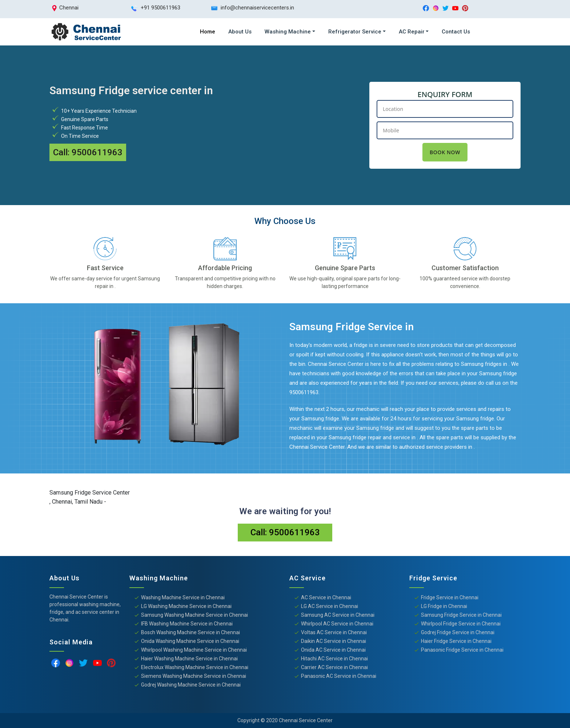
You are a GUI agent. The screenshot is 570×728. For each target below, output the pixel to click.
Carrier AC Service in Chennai (334, 667)
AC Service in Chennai (326, 597)
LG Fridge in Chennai (444, 606)
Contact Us (456, 32)
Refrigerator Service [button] (355, 32)
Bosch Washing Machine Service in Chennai (190, 632)
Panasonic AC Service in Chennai (339, 676)
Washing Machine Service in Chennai (183, 597)
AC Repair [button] (412, 32)
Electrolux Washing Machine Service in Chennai (195, 667)
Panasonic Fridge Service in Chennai (462, 650)
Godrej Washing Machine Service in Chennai (191, 685)
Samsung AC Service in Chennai (338, 615)
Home (208, 32)
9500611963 (97, 152)
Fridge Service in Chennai (450, 597)
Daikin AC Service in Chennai (334, 641)
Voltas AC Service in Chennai (334, 632)
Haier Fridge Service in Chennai (456, 641)
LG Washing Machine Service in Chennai (186, 606)
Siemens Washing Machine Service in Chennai (194, 676)
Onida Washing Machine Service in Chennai (190, 641)
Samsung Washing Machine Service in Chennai (194, 615)
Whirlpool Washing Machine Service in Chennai (194, 650)
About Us (240, 32)
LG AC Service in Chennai (330, 606)
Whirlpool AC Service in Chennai (337, 624)
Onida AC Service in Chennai (333, 650)
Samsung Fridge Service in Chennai (461, 615)
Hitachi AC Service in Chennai (334, 659)
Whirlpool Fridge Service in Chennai (461, 624)
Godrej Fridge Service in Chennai (458, 632)
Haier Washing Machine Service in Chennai (189, 659)
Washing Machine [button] (288, 32)
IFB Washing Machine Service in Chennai (187, 624)
